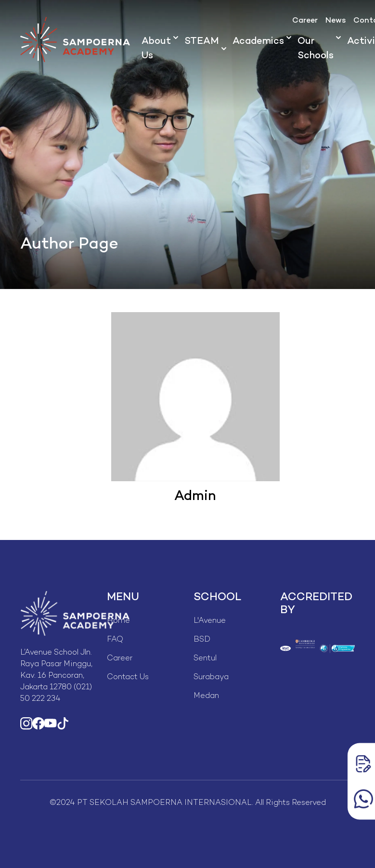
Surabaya (211, 677)
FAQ (115, 640)
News (336, 21)
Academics (258, 42)
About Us (156, 49)
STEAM (202, 42)
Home (118, 621)
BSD (202, 640)
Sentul (205, 659)
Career (305, 21)
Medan (206, 696)
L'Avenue (210, 621)
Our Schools (316, 49)
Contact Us (128, 677)
